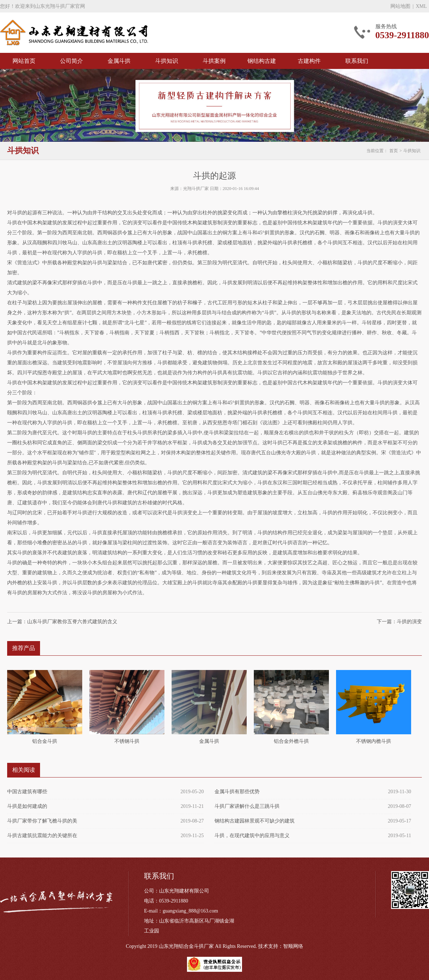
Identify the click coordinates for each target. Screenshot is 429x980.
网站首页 (24, 61)
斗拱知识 (167, 61)
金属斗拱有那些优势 (237, 792)
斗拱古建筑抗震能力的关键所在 (42, 836)
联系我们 (357, 61)
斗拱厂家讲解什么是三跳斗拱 (247, 806)
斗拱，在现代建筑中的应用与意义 (252, 836)
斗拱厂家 (74, 33)
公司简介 (71, 61)
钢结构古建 (262, 61)
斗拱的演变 (409, 622)
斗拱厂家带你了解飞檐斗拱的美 (42, 821)
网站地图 (400, 6)
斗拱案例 (214, 61)
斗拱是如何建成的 (27, 806)
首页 (394, 151)
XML (421, 6)
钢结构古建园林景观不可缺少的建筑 (255, 821)
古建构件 (309, 61)
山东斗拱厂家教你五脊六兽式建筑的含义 (72, 622)
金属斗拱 (119, 61)
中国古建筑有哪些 (27, 792)
